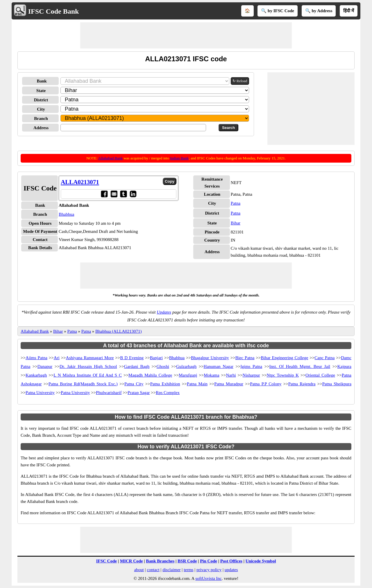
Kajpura (344, 366)
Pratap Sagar (139, 393)
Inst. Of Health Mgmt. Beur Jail (300, 366)
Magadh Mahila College (150, 375)
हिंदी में (349, 11)
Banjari (156, 358)
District (41, 100)
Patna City (134, 384)
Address (41, 128)
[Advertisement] (186, 35)
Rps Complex (168, 393)
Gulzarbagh (186, 366)
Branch (41, 118)
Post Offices (231, 561)
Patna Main (197, 384)
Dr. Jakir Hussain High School (88, 366)
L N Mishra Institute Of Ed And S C (88, 375)
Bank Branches (160, 561)
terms (188, 570)
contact (153, 570)
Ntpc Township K (283, 375)
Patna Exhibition (165, 384)
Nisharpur (251, 375)
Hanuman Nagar (219, 366)
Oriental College (320, 375)
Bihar (236, 223)
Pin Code (209, 561)
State (41, 91)
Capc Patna (324, 358)
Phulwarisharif (109, 393)
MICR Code (132, 561)
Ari (57, 358)
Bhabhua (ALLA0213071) (119, 331)
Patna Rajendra (302, 384)
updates (231, 570)
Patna (236, 203)
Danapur (45, 366)
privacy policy (209, 570)
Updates (164, 312)
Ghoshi (163, 366)
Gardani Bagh (137, 366)
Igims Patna (251, 366)
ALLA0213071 (80, 182)
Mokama (211, 375)
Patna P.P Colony (266, 384)
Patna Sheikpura (337, 384)
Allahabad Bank (110, 158)
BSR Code (187, 561)
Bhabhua (66, 214)
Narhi (231, 375)
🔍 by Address (319, 11)
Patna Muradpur (229, 384)
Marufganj (188, 375)
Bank (42, 81)
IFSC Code (107, 561)
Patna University (40, 393)
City (41, 109)
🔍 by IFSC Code (278, 11)
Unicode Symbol (261, 561)
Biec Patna (245, 358)
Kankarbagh (36, 375)
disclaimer (171, 570)
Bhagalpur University (210, 358)
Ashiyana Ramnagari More (90, 358)
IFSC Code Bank (54, 11)
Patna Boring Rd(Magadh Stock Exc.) (83, 384)
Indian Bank (179, 158)
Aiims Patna (36, 358)
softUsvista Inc (208, 578)
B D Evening (132, 358)
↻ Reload (240, 81)
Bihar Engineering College (284, 358)
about (139, 570)
